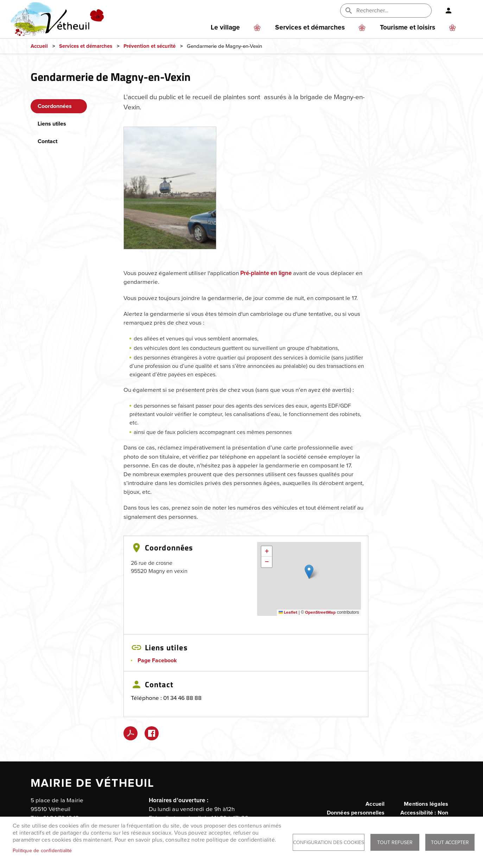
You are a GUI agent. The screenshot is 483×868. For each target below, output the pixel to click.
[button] (170, 190)
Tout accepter (450, 843)
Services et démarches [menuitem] (310, 28)
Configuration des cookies (329, 843)
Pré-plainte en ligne (266, 273)
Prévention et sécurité (150, 46)
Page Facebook (157, 660)
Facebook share (152, 733)
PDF (131, 733)
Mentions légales (426, 804)
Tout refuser (395, 843)
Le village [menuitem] (225, 28)
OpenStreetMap (320, 613)
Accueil (39, 46)
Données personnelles (356, 813)
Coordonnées (55, 106)
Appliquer (349, 11)
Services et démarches (86, 46)
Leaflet (288, 613)
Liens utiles (52, 124)
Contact (47, 141)
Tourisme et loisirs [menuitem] (408, 28)
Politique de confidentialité (42, 851)
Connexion (446, 11)
